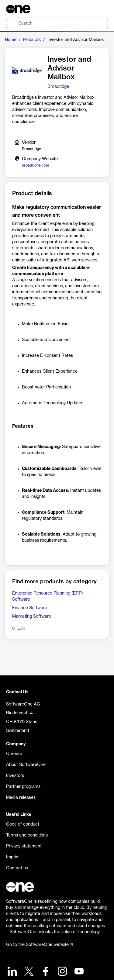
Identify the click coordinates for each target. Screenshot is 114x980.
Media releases (21, 798)
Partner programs (23, 787)
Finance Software (30, 608)
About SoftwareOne (26, 765)
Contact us (17, 868)
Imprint (13, 857)
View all (19, 629)
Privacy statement (24, 846)
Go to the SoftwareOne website (40, 945)
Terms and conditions (27, 835)
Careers (14, 754)
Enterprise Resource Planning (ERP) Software (48, 596)
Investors (15, 776)
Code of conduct (23, 824)
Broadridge (58, 87)
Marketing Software (32, 616)
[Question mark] (99, 9)
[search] (57, 23)
